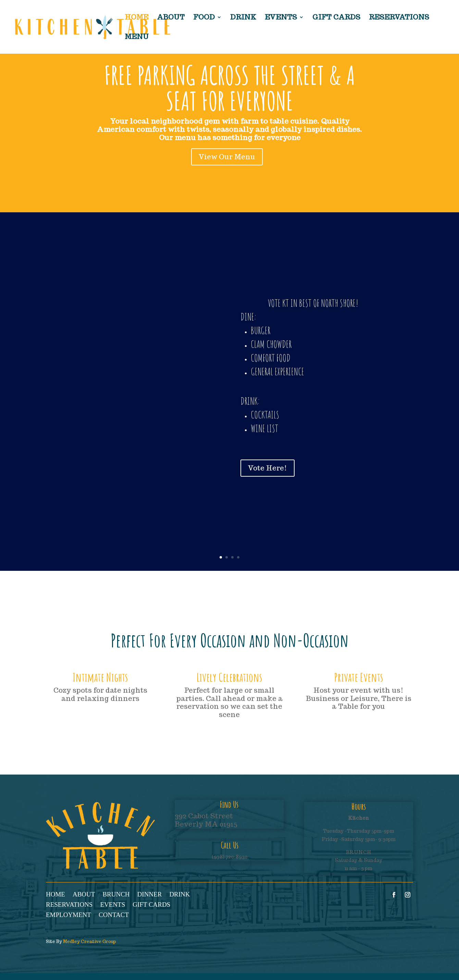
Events (281, 18)
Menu (137, 38)
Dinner (150, 895)
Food (204, 18)
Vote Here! (266, 465)
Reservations (399, 18)
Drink (243, 18)
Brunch (116, 895)
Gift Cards (336, 18)
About (171, 18)
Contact (114, 915)
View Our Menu (227, 157)
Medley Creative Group (90, 941)
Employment (69, 915)
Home (137, 18)
